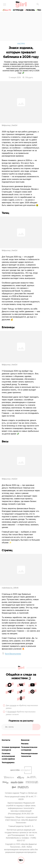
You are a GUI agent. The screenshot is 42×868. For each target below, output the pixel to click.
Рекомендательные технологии (29, 755)
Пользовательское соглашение (29, 749)
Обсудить (28, 78)
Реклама (25, 744)
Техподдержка (8, 762)
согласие (13, 705)
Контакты (6, 740)
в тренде (18, 10)
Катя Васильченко (13, 654)
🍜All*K (7, 10)
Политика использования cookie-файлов (8, 756)
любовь (30, 10)
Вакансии (25, 740)
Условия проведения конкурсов (11, 749)
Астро (22, 44)
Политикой (12, 712)
